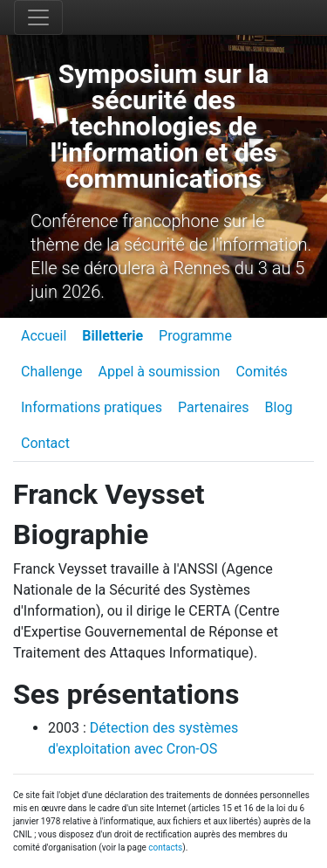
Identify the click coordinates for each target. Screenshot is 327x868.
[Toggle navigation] (38, 17)
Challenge (52, 372)
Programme (195, 336)
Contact (45, 443)
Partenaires (214, 407)
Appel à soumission (160, 372)
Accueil (44, 336)
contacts (165, 847)
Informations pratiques (92, 407)
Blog (279, 407)
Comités (261, 372)
